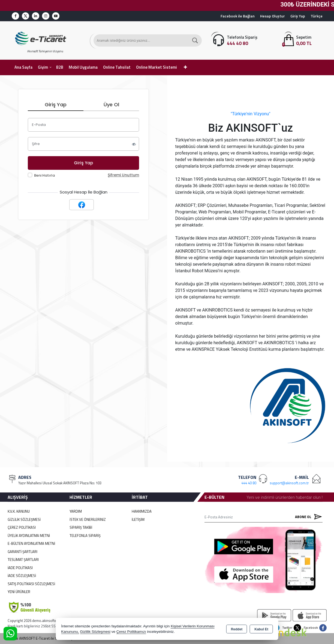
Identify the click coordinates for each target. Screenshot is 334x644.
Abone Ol (307, 517)
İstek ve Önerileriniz (88, 519)
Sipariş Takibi (81, 527)
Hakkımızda (142, 511)
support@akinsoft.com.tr (289, 483)
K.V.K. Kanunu (19, 511)
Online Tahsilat (117, 67)
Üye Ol (111, 105)
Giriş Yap (298, 16)
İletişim (138, 519)
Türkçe (317, 16)
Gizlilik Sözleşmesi (24, 519)
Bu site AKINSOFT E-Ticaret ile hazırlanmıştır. (42, 638)
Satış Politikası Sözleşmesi (31, 584)
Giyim (43, 67)
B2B (60, 67)
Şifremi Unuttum (123, 175)
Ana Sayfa (23, 67)
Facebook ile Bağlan (238, 16)
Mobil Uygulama (83, 67)
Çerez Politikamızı (131, 632)
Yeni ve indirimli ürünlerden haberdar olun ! (285, 497)
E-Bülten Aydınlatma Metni (31, 543)
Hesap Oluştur (273, 16)
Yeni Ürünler (19, 592)
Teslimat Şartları (23, 560)
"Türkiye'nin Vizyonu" (251, 114)
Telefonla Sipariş (85, 536)
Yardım (76, 511)
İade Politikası (20, 568)
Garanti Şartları (22, 552)
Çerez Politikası (22, 527)
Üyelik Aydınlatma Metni (29, 536)
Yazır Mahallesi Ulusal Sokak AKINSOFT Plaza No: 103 (60, 483)
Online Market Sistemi (157, 67)
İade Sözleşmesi (22, 576)
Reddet (237, 629)
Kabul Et (261, 629)
